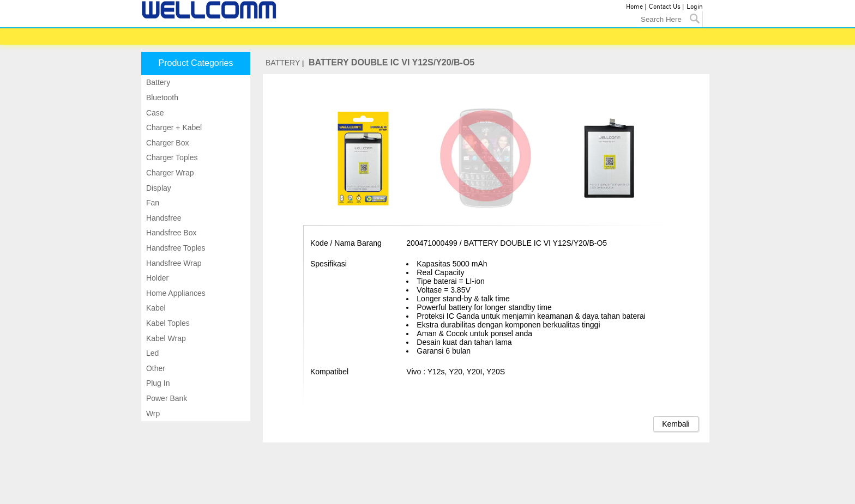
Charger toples (171, 157)
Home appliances (175, 293)
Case (154, 113)
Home (634, 7)
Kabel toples (167, 323)
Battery (157, 82)
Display (158, 188)
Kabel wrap (165, 338)
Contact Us (665, 7)
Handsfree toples (175, 248)
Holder (156, 278)
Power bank (165, 398)
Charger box (166, 143)
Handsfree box (170, 233)
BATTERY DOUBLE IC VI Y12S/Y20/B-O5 (392, 62)
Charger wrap (169, 173)
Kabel (155, 308)
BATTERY (283, 63)
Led (151, 353)
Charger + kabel (173, 127)
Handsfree (162, 218)
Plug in (157, 383)
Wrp (152, 414)
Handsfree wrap (173, 263)
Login (695, 7)
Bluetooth (161, 98)
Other (155, 368)
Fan (152, 203)
